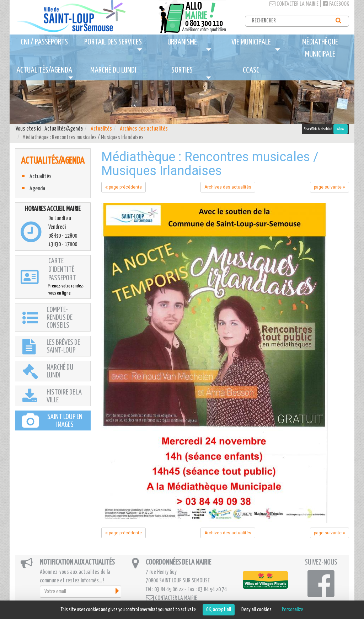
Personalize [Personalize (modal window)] (293, 610)
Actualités (101, 129)
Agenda (37, 189)
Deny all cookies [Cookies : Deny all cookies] (256, 610)
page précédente (124, 187)
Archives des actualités (144, 129)
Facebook (336, 4)
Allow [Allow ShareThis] (341, 129)
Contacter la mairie (294, 4)
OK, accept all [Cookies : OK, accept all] (219, 610)
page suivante (330, 187)
